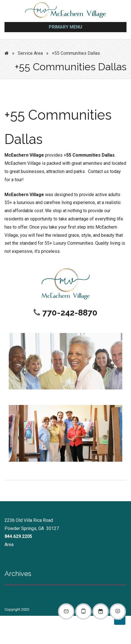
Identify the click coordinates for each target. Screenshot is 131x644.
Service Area (30, 53)
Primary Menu (65, 27)
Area (9, 545)
